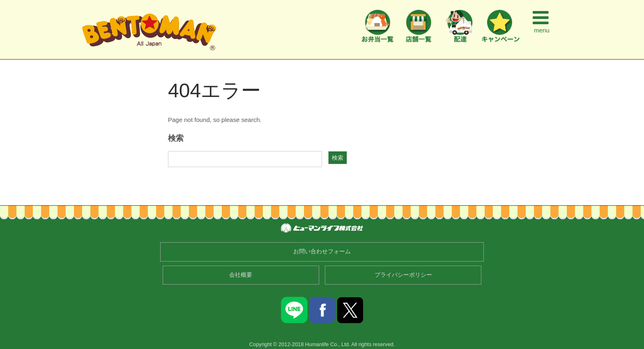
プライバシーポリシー (403, 275)
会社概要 (241, 275)
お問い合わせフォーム (322, 251)
